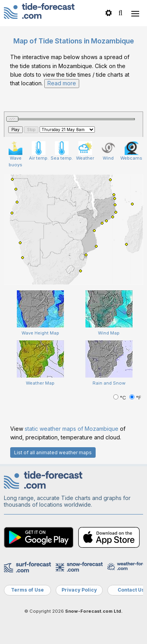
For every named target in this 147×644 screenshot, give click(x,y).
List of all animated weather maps (53, 452)
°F (135, 398)
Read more (62, 83)
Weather (85, 151)
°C (120, 398)
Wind (108, 151)
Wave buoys (15, 154)
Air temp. (39, 151)
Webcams (131, 151)
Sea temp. (62, 151)
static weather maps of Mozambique (72, 429)
